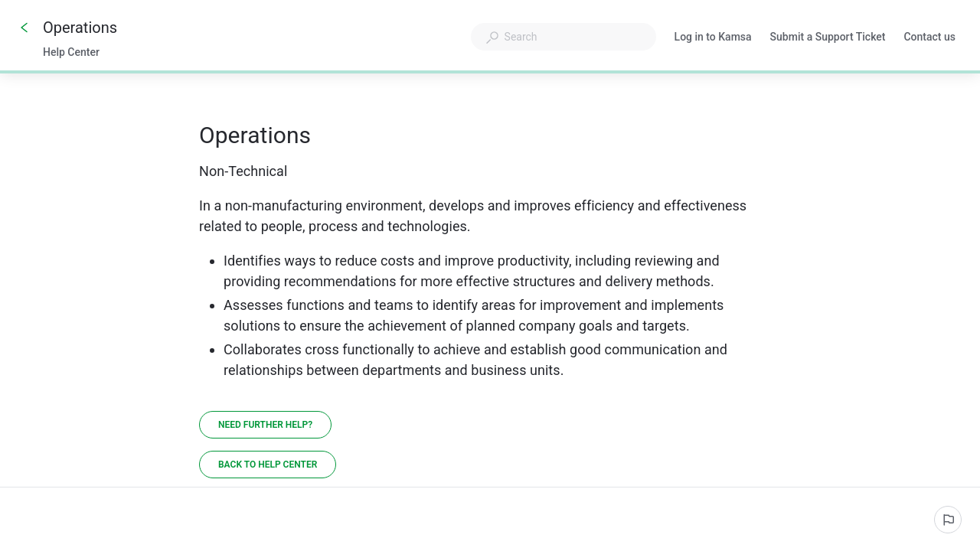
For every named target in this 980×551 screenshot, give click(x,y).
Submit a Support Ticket (828, 38)
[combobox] (563, 37)
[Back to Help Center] (268, 465)
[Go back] (24, 28)
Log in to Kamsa (713, 38)
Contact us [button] (929, 37)
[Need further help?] (265, 425)
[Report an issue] (948, 520)
